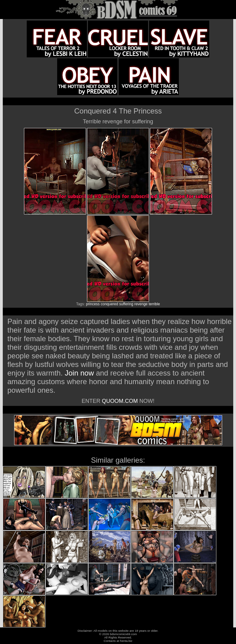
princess (93, 304)
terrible (154, 304)
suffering (126, 304)
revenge (141, 304)
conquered (110, 304)
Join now (80, 373)
